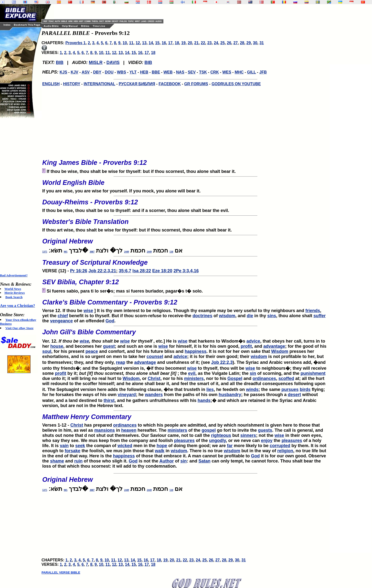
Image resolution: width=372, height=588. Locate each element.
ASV (86, 72)
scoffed (286, 378)
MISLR (96, 63)
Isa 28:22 (142, 271)
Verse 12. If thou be (186, 304)
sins (272, 316)
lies (210, 389)
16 (164, 43)
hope (162, 446)
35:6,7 (125, 271)
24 (216, 43)
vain (64, 446)
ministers (194, 378)
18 (177, 43)
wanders (154, 395)
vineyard (127, 395)
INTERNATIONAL (100, 84)
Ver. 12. (186, 335)
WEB (168, 72)
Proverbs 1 (76, 43)
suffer (319, 316)
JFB (263, 72)
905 (66, 252)
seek (80, 446)
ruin (78, 461)
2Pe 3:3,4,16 (186, 271)
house (57, 346)
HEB (144, 72)
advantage (274, 346)
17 (170, 43)
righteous (221, 435)
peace (92, 351)
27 (235, 43)
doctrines (202, 316)
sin (253, 373)
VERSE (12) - (186, 265)
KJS (63, 72)
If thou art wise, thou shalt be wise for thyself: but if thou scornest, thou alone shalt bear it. (186, 224)
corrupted (280, 446)
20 (190, 43)
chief (63, 316)
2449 (149, 252)
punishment (313, 373)
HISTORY (72, 84)
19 (183, 43)
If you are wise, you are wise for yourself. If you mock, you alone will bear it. (186, 185)
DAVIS (113, 63)
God (110, 321)
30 (255, 43)
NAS (180, 72)
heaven (129, 430)
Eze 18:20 (162, 271)
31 (262, 43)
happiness (196, 351)
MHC (239, 72)
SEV (192, 72)
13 (144, 43)
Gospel (235, 378)
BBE (156, 72)
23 (210, 43)
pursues (290, 389)
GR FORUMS (196, 84)
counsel (155, 357)
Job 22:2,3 (222, 362)
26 (229, 43)
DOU (109, 72)
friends (313, 311)
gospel (209, 430)
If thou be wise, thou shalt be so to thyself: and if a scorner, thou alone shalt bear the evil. (186, 204)
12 (138, 43)
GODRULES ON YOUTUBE (236, 84)
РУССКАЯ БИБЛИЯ (137, 84)
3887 (92, 252)
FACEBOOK (170, 84)
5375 (45, 252)
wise (88, 311)
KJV (74, 72)
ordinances (264, 378)
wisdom (227, 316)
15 (157, 43)
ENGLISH (51, 84)
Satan (204, 461)
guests (265, 430)
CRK (215, 72)
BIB (60, 63)
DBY (97, 72)
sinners (248, 435)
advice (253, 341)
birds (305, 389)
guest (109, 346)
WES (227, 72)
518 (171, 252)
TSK (203, 72)
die (250, 316)
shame (57, 461)
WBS (122, 72)
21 (196, 43)
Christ (154, 378)
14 (151, 43)
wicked (125, 446)
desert (294, 395)
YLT (133, 72)
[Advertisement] (20, 196)
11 (131, 43)
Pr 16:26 (79, 271)
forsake (73, 451)
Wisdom (280, 351)
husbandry (230, 395)
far (230, 446)
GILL (251, 72)
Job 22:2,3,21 (102, 271)
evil (192, 373)
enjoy (267, 441)
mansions (105, 430)
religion (285, 451)
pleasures (184, 441)
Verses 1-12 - (186, 419)
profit (246, 346)
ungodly (218, 441)
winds (252, 389)
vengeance (61, 321)
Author (166, 461)
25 (223, 43)
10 (125, 43)
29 (249, 43)
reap (120, 362)
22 (203, 43)
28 (242, 43)
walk (160, 451)
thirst (109, 400)
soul (47, 351)
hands (204, 400)
